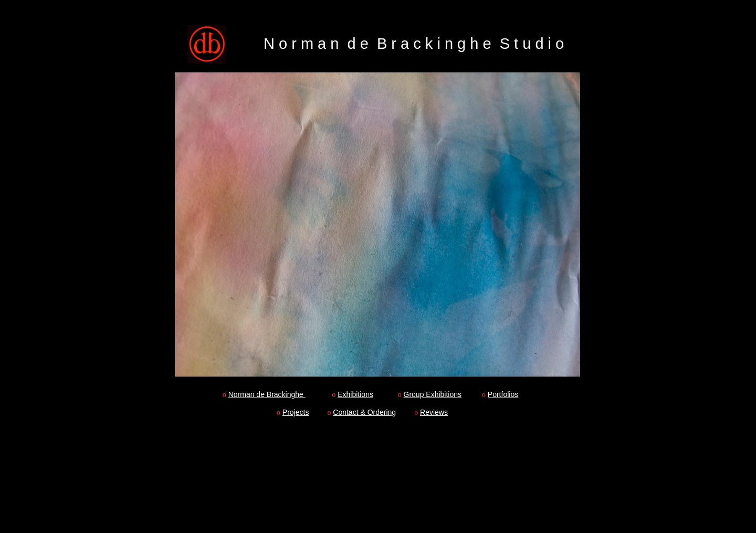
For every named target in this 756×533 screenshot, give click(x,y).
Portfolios (503, 394)
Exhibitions (355, 394)
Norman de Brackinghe (267, 394)
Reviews (434, 412)
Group (415, 394)
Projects (296, 412)
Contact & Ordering (364, 412)
